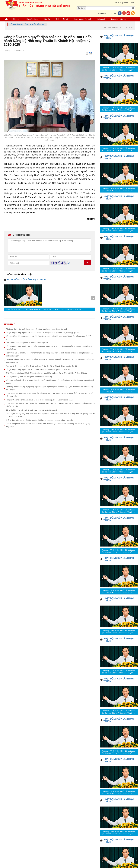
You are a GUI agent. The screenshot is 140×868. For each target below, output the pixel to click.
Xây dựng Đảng (32, 19)
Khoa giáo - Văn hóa (118, 19)
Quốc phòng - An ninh (83, 19)
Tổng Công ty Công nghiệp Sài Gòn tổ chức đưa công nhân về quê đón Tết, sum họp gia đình (43, 333)
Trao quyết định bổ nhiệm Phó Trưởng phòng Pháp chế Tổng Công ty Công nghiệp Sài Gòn (42, 366)
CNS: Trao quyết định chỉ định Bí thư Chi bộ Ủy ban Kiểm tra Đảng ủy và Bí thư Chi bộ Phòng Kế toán (46, 373)
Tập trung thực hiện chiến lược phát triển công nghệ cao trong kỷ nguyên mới (36, 329)
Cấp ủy (47, 19)
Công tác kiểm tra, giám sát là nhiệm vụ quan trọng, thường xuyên (32, 410)
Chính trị (17, 19)
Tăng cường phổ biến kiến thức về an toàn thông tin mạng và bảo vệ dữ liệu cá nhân (39, 400)
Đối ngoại (101, 19)
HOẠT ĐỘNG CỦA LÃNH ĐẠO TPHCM (27, 280)
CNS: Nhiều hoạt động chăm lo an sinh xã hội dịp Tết (27, 343)
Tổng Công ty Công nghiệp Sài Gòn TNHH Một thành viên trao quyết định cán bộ (38, 370)
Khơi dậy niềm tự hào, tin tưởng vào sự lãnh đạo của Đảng (29, 377)
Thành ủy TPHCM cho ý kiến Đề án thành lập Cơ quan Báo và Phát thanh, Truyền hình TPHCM (43, 309)
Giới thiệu (118, 3)
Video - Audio (129, 3)
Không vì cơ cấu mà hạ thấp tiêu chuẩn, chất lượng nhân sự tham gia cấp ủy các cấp (39, 420)
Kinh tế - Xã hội (62, 19)
